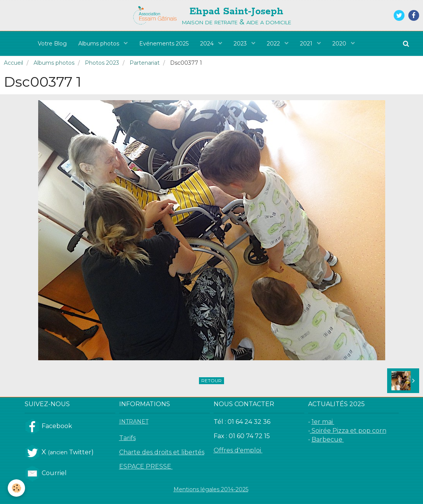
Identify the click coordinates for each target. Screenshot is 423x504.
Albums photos (99, 44)
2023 (241, 44)
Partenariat (145, 63)
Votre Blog (52, 44)
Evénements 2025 (164, 44)
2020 (340, 44)
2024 (208, 44)
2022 (274, 44)
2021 (307, 44)
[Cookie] (16, 488)
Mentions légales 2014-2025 (211, 489)
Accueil (13, 63)
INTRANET (134, 422)
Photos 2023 (102, 63)
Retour (211, 381)
